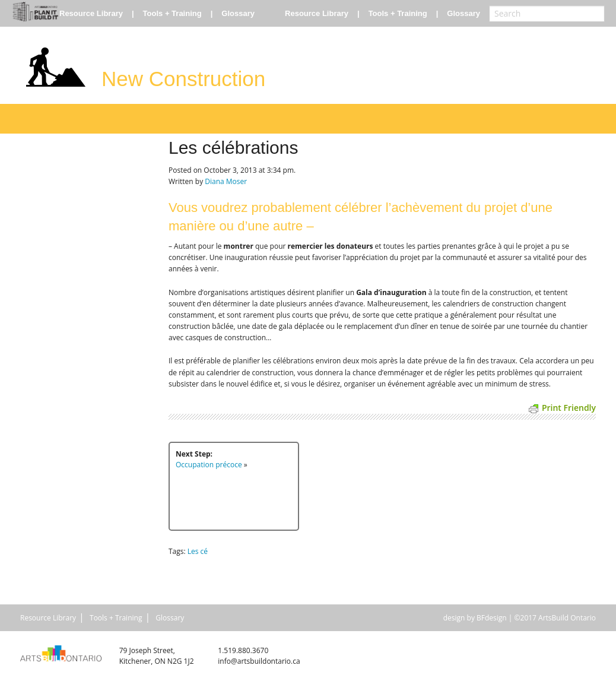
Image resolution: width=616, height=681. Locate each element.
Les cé (198, 551)
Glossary (238, 13)
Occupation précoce (209, 465)
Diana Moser (226, 181)
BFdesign (492, 618)
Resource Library (91, 13)
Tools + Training (172, 13)
